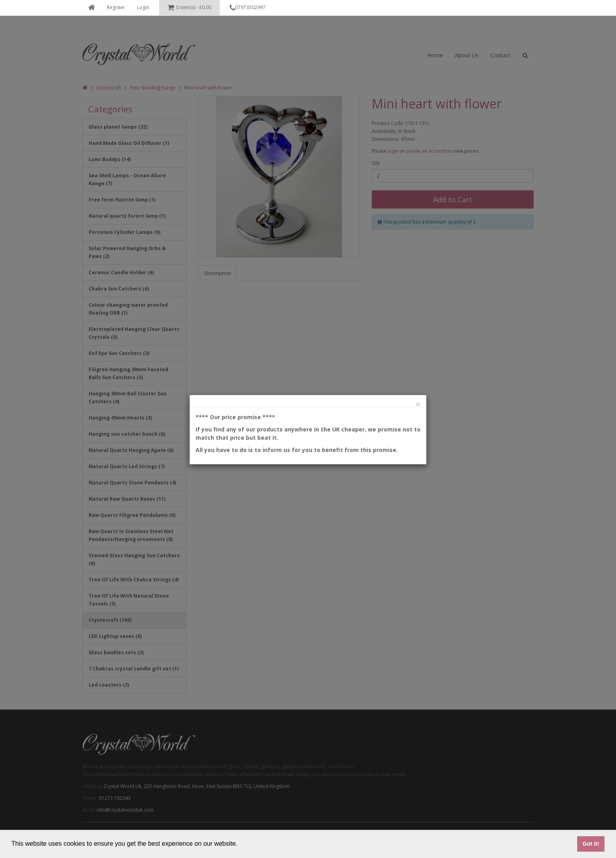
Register (116, 7)
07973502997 (248, 8)
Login (143, 7)
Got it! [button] (591, 844)
